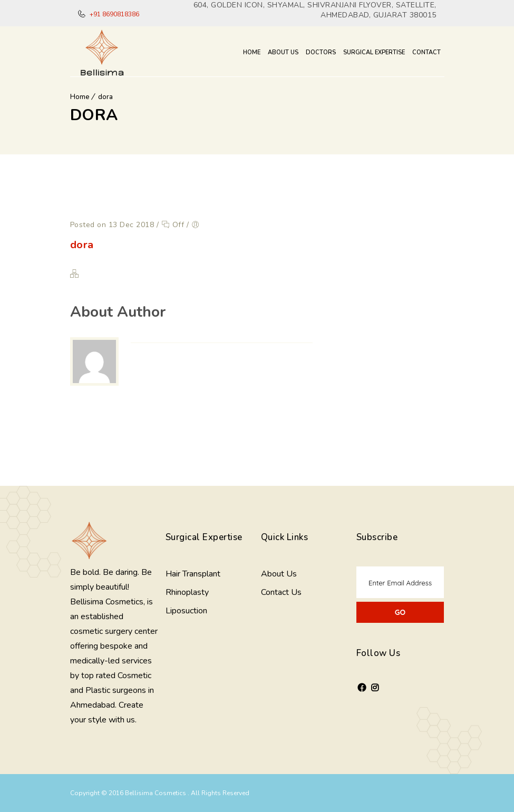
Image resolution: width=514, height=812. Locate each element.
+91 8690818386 (114, 14)
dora (105, 97)
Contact (426, 52)
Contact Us (281, 592)
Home (252, 52)
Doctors (321, 52)
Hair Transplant (193, 574)
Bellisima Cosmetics (156, 793)
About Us (283, 52)
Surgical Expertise (374, 52)
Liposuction (186, 611)
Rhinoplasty (187, 592)
